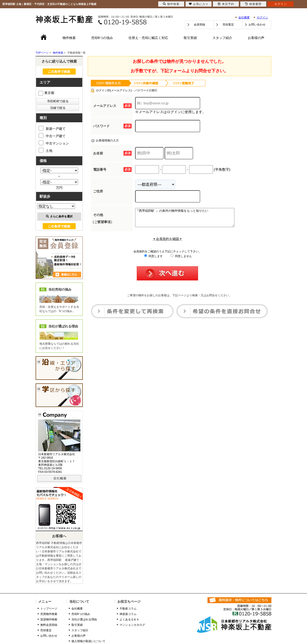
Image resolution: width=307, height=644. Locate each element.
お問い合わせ (257, 25)
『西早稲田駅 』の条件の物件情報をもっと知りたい (191, 219)
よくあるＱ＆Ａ (129, 619)
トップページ (49, 609)
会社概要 (244, 17)
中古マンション (54, 143)
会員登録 (199, 25)
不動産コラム (128, 609)
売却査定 (228, 25)
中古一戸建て (52, 136)
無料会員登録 (49, 625)
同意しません (181, 260)
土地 (46, 150)
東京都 (46, 93)
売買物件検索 (49, 614)
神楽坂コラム (128, 614)
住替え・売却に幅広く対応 (148, 38)
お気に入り (199, 4)
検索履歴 (253, 4)
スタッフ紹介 (222, 38)
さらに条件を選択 (59, 216)
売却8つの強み (102, 38)
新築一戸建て (52, 128)
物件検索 (69, 38)
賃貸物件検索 (49, 619)
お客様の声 (256, 38)
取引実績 (190, 38)
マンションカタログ (132, 625)
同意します (153, 260)
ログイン (262, 17)
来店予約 (226, 4)
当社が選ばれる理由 (84, 619)
